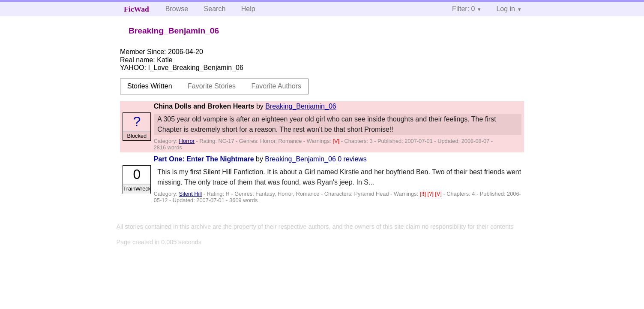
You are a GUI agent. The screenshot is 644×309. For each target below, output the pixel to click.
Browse (177, 9)
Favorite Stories (212, 86)
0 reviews (352, 159)
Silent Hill (190, 194)
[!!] (424, 194)
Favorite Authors (277, 86)
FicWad (136, 9)
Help (248, 9)
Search (215, 9)
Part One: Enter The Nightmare (204, 159)
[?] (431, 194)
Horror (187, 141)
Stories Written (150, 86)
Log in (506, 9)
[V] (337, 141)
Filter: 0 (463, 9)
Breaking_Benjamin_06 (301, 106)
